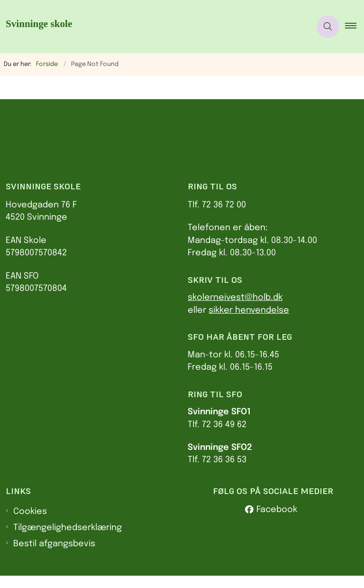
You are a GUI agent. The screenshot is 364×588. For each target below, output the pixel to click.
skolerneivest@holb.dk (235, 310)
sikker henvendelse (249, 323)
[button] (355, 27)
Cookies (30, 523)
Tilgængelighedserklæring (68, 540)
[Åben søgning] (328, 27)
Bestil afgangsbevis (54, 556)
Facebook (277, 522)
